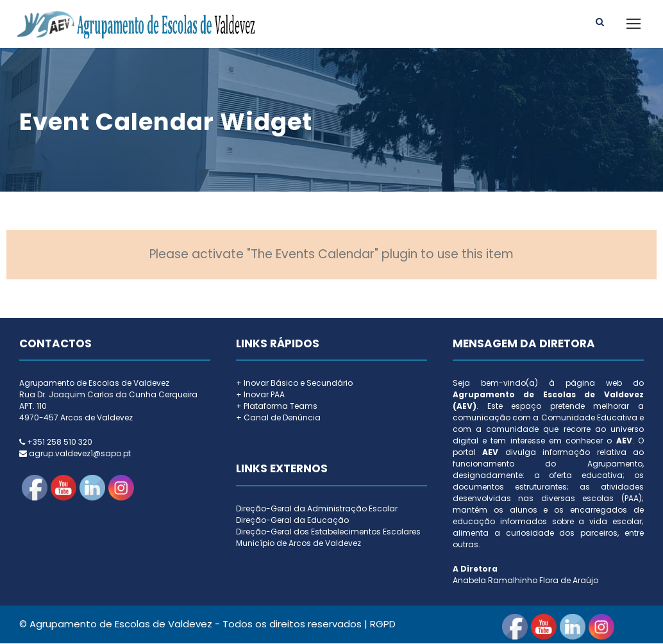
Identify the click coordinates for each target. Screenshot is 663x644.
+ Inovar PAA (260, 395)
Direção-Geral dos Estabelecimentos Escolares (328, 532)
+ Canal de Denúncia (278, 418)
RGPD (383, 624)
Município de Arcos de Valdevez (298, 544)
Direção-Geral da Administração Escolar (317, 509)
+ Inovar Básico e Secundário (294, 384)
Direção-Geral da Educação (292, 521)
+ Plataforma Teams (277, 407)
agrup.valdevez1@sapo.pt (80, 454)
